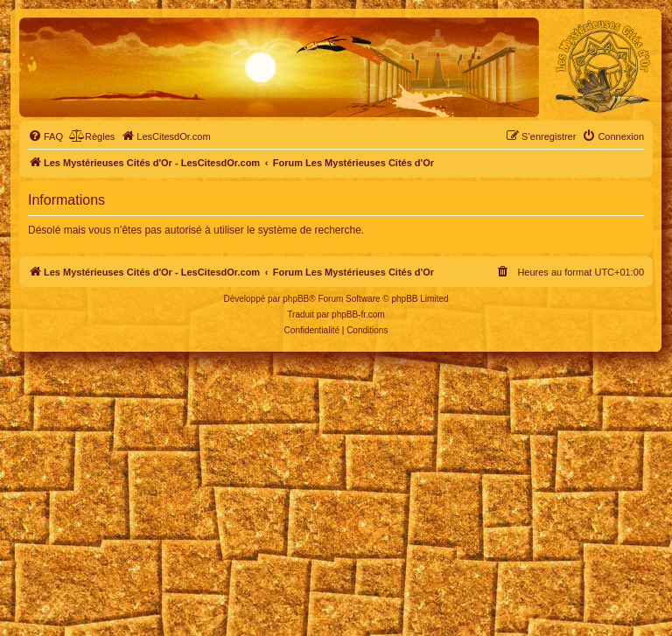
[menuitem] (45, 136)
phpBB (296, 299)
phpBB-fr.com (358, 315)
